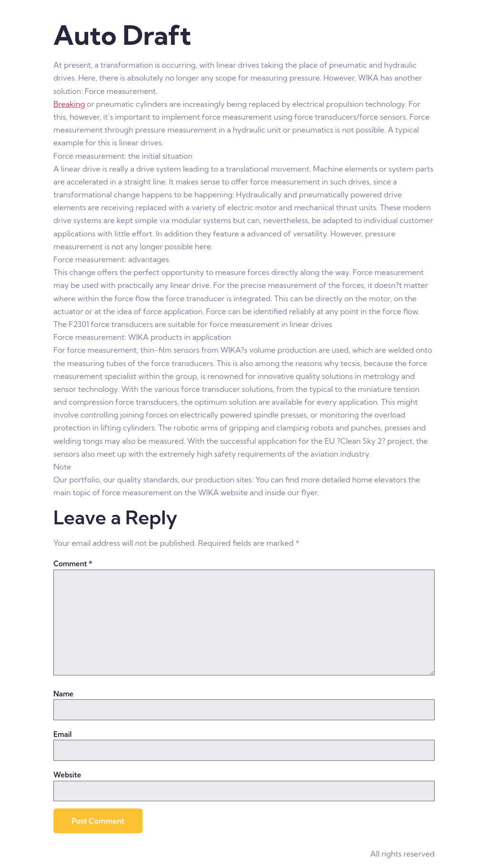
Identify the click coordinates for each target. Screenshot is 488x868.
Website (67, 775)
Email (62, 734)
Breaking (69, 104)
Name (63, 694)
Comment (73, 564)
